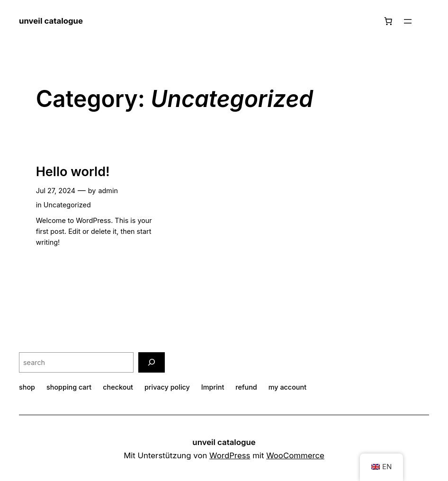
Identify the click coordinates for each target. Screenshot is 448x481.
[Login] (425, 22)
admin (108, 191)
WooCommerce (295, 455)
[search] (152, 362)
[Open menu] (408, 21)
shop (27, 387)
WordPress (230, 455)
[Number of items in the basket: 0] (388, 21)
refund (246, 387)
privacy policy (167, 387)
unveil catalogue (51, 21)
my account (287, 387)
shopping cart (69, 387)
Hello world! (73, 172)
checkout (118, 387)
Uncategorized (67, 205)
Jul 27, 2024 (56, 191)
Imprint (213, 387)
